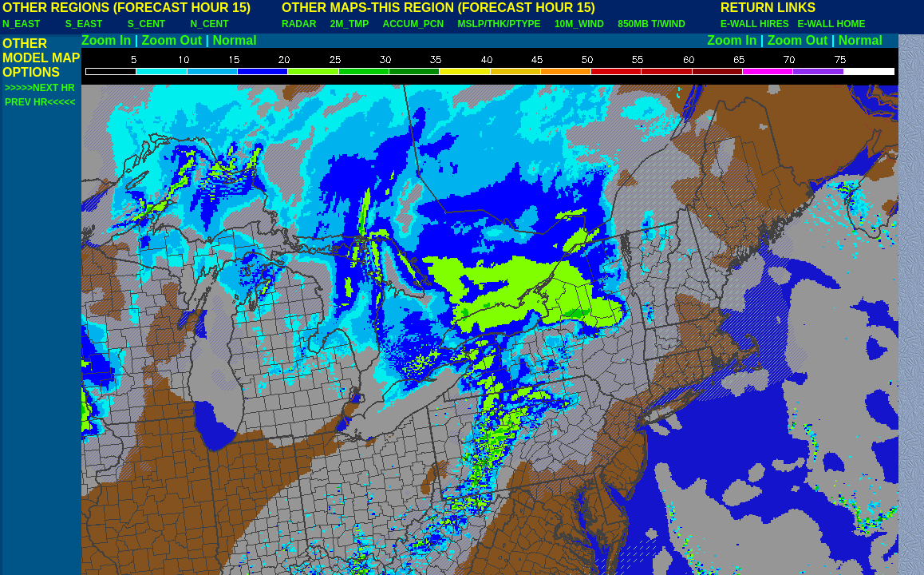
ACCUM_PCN (414, 24)
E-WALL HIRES (757, 24)
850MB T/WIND (652, 24)
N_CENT (210, 24)
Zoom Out (172, 40)
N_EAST (21, 24)
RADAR (299, 24)
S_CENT (146, 24)
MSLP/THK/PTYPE (500, 24)
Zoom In (106, 40)
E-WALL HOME (831, 24)
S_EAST (84, 24)
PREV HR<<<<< (40, 102)
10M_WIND (579, 24)
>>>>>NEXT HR (40, 88)
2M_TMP (349, 24)
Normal (235, 40)
